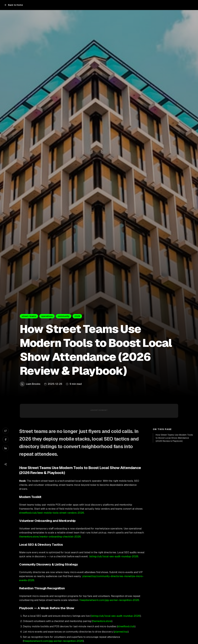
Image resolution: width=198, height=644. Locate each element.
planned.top (121, 632)
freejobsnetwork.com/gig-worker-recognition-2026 (109, 600)
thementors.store (102, 621)
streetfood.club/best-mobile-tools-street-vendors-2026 (52, 513)
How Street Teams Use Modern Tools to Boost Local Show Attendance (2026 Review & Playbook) (174, 438)
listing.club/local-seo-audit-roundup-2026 (114, 556)
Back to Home (14, 5)
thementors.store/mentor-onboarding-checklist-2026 (50, 537)
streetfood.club (126, 626)
